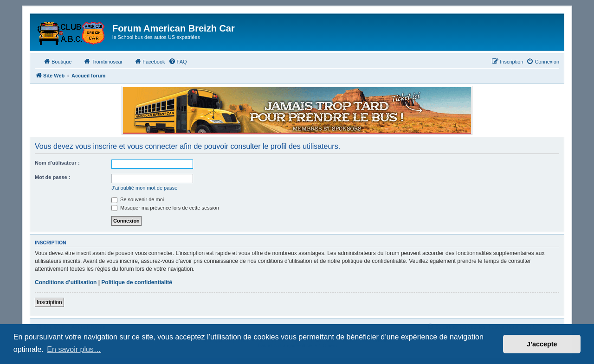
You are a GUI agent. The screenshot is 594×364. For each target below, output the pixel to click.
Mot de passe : (52, 177)
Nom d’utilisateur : (57, 163)
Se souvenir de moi (138, 199)
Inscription (49, 302)
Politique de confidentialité (137, 282)
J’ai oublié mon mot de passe (144, 188)
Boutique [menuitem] (57, 61)
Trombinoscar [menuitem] (103, 61)
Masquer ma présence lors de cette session (165, 208)
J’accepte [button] (542, 344)
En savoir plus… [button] (74, 349)
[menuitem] (178, 62)
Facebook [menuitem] (149, 61)
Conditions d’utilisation (66, 282)
